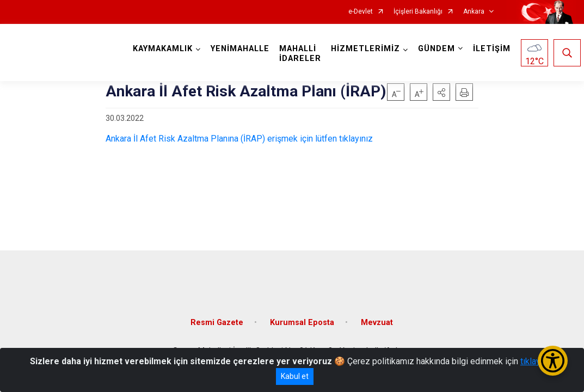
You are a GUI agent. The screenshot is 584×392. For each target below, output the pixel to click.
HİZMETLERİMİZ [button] (369, 49)
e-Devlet (361, 12)
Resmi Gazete (217, 312)
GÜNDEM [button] (440, 49)
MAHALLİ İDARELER (303, 54)
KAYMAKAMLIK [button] (166, 49)
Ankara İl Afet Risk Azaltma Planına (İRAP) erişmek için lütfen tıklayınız (239, 139)
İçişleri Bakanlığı (418, 12)
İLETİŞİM (495, 49)
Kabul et (295, 376)
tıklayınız (537, 361)
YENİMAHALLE (243, 49)
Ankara (474, 12)
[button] (441, 92)
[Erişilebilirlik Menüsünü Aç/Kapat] (553, 361)
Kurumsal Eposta (302, 312)
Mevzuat (377, 312)
